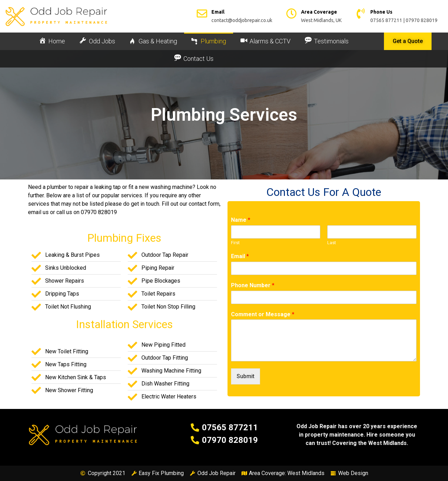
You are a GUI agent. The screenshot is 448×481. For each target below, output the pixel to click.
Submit (246, 376)
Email (240, 256)
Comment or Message (263, 314)
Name (241, 220)
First (235, 243)
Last (332, 243)
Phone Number (253, 285)
